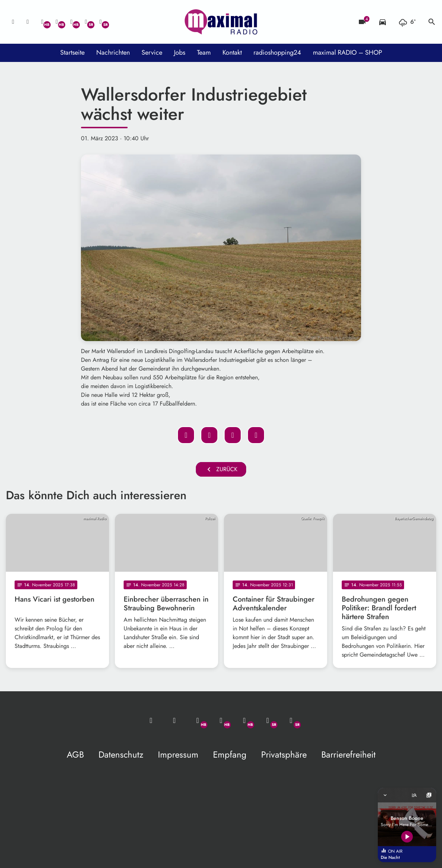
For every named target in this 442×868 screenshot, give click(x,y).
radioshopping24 (277, 52)
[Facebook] (57, 22)
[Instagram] (71, 22)
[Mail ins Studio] (13, 22)
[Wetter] (407, 22)
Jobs (180, 52)
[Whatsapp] (42, 22)
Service (152, 52)
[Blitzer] (362, 22)
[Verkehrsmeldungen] (383, 22)
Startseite (72, 52)
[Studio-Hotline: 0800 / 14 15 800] (28, 22)
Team (204, 52)
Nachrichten (113, 52)
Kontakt (232, 52)
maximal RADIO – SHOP (348, 52)
